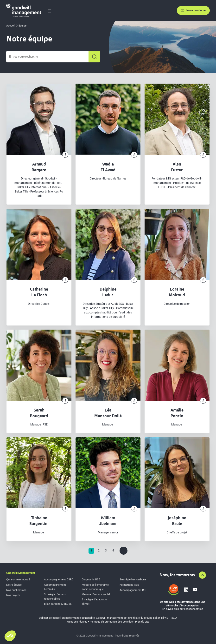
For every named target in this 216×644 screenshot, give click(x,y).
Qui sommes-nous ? (18, 580)
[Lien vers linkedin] (186, 590)
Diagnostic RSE (91, 580)
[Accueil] (24, 10)
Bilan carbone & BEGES (58, 604)
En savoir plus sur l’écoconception (183, 609)
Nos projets (13, 595)
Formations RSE (129, 585)
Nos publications (16, 590)
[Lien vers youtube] (195, 590)
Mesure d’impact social (96, 594)
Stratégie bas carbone (133, 580)
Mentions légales (77, 622)
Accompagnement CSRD (59, 580)
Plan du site (142, 622)
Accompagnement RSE (133, 590)
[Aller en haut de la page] (202, 575)
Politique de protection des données (111, 622)
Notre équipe (14, 585)
